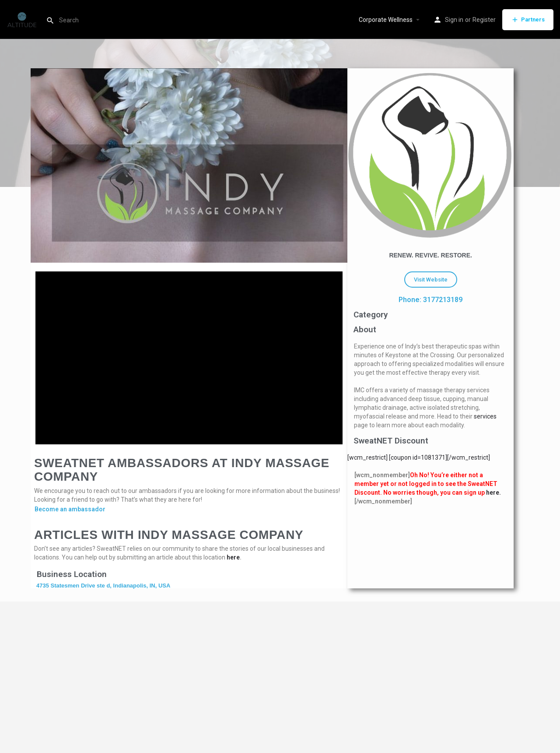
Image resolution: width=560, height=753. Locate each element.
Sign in (454, 20)
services (485, 416)
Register (484, 20)
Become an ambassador (70, 509)
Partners (528, 20)
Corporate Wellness (386, 20)
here (233, 557)
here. (493, 493)
